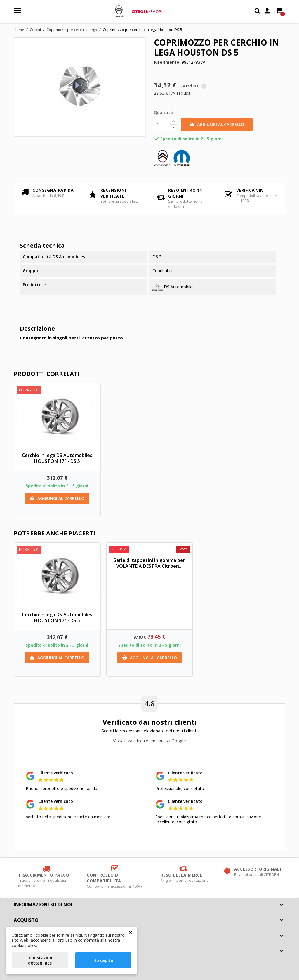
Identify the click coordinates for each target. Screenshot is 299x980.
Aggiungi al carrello (217, 125)
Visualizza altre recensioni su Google (149, 741)
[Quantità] (162, 125)
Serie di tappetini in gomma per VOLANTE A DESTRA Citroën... (149, 563)
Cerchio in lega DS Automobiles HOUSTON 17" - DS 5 (57, 458)
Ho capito (103, 960)
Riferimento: (167, 62)
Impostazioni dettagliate (40, 960)
